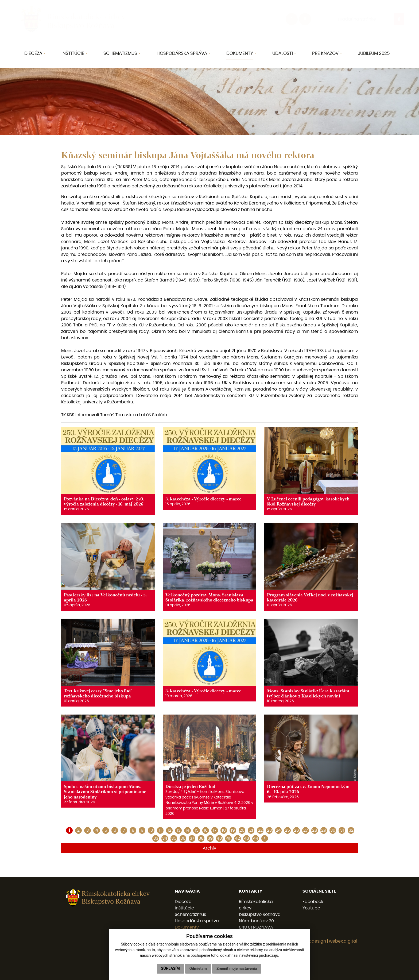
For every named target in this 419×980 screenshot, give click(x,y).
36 (183, 838)
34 (165, 838)
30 (333, 830)
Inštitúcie (184, 908)
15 (197, 830)
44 (256, 838)
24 (278, 830)
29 (324, 830)
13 (179, 830)
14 (187, 830)
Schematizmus (190, 915)
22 (260, 830)
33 (156, 838)
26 (296, 830)
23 (269, 830)
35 (174, 838)
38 (201, 838)
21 (251, 830)
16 (206, 830)
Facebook (313, 902)
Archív (210, 848)
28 (315, 830)
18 (224, 830)
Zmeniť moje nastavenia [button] (237, 969)
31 (342, 830)
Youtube (311, 908)
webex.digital (343, 941)
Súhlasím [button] (170, 969)
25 (287, 830)
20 (242, 830)
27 (306, 830)
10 (151, 830)
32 (351, 830)
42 (237, 838)
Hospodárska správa (197, 921)
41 (228, 838)
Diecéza (183, 902)
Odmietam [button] (198, 969)
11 (160, 830)
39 (210, 838)
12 (169, 830)
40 (219, 838)
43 (247, 838)
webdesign (314, 941)
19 (233, 830)
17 (215, 830)
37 (192, 838)
